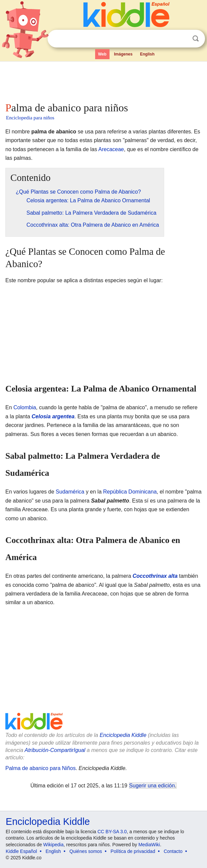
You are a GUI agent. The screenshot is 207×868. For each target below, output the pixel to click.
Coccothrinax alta (155, 576)
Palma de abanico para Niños (41, 768)
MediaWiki (149, 845)
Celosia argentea (53, 416)
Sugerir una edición (152, 786)
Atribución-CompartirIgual (55, 750)
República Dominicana (130, 492)
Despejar (182, 39)
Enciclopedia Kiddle (123, 735)
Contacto (173, 851)
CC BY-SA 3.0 (112, 832)
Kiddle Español (21, 851)
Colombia (25, 407)
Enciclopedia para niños (30, 118)
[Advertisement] (103, 80)
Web (102, 54)
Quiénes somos (86, 851)
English (147, 54)
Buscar (196, 39)
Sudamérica (70, 492)
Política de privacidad (133, 851)
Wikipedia (53, 845)
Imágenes (123, 54)
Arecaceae (111, 149)
